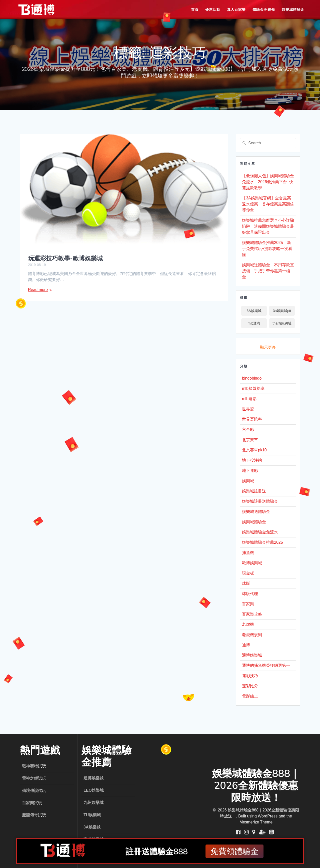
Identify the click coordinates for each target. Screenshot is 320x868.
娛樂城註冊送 (254, 491)
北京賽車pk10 (254, 450)
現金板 (248, 573)
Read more (38, 290)
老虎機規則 (252, 635)
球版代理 (250, 594)
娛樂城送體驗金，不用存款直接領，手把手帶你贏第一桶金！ (268, 271)
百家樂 (248, 604)
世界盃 (248, 409)
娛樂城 (248, 481)
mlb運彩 (249, 399)
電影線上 (250, 696)
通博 (246, 645)
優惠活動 (213, 10)
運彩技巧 (250, 676)
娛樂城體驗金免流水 (260, 532)
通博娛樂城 (252, 655)
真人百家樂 (236, 10)
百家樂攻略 (252, 614)
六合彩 (248, 429)
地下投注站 (252, 460)
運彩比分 (250, 686)
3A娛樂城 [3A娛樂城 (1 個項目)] (254, 311)
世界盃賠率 (252, 419)
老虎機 (248, 624)
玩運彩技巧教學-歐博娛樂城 (65, 258)
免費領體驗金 (234, 852)
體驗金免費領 (264, 10)
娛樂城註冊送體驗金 (260, 501)
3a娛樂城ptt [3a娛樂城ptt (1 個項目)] (282, 311)
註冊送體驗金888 (157, 852)
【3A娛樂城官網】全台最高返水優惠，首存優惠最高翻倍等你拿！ (268, 204)
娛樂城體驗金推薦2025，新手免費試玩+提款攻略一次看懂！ (267, 249)
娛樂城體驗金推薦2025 (262, 542)
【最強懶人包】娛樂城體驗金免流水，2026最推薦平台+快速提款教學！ (268, 182)
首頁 (195, 10)
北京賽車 (250, 440)
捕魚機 (248, 553)
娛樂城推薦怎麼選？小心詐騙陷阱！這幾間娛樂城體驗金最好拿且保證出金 (268, 226)
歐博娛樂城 (252, 563)
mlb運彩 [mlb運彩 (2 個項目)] (254, 323)
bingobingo (252, 378)
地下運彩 (250, 471)
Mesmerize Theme (256, 822)
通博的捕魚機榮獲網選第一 (266, 665)
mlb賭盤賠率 (253, 388)
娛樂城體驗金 (293, 10)
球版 (246, 583)
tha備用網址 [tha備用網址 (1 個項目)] (282, 323)
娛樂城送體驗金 (256, 512)
